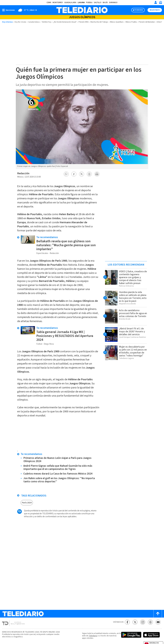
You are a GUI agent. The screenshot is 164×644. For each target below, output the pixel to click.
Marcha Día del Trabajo (99, 22)
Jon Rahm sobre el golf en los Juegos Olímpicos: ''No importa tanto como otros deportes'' (59, 480)
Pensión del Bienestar (147, 22)
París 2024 (27, 503)
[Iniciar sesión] (156, 2)
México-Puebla (131, 22)
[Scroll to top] (158, 614)
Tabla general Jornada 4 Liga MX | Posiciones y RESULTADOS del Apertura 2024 (65, 336)
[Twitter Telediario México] (135, 622)
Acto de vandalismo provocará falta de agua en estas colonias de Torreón (133, 313)
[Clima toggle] (27, 10)
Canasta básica (34, 22)
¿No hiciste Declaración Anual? (65, 22)
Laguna (81, 3)
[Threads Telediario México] (150, 622)
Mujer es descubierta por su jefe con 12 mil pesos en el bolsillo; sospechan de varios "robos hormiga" (133, 351)
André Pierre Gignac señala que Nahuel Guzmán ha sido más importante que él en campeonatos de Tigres (58, 467)
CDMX (49, 3)
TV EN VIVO (139, 10)
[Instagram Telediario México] (143, 622)
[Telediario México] (82, 10)
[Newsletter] (161, 3)
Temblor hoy (46, 22)
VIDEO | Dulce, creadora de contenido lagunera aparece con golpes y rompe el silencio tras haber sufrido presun (133, 277)
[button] (66, 174)
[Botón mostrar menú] (9, 10)
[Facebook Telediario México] (127, 622)
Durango (113, 3)
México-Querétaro (117, 22)
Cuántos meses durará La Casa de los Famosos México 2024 (58, 474)
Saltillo (98, 3)
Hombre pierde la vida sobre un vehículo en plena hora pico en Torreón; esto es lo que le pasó (133, 297)
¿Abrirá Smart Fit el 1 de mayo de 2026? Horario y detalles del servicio (132, 332)
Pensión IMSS (84, 22)
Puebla (89, 3)
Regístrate (155, 10)
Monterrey (58, 3)
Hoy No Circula (20, 22)
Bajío (105, 3)
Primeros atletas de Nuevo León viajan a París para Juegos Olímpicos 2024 (57, 460)
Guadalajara (70, 3)
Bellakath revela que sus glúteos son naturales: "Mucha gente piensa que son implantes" (66, 245)
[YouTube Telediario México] (158, 622)
